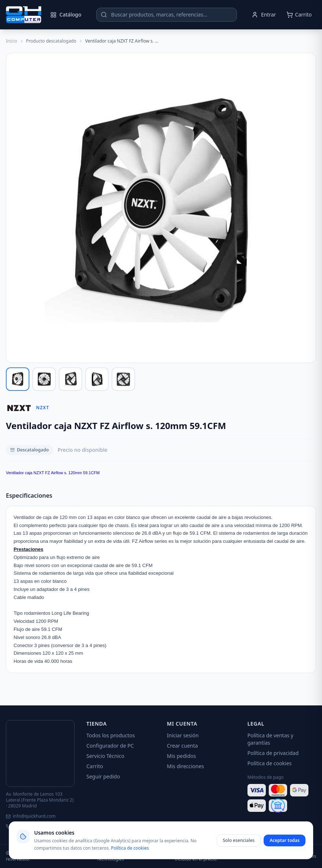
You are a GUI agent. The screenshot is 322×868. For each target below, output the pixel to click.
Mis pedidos (182, 756)
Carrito (95, 766)
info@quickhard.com (31, 816)
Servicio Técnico (105, 756)
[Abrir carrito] (299, 15)
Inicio (12, 41)
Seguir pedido (103, 776)
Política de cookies (270, 763)
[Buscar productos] (167, 15)
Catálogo (66, 14)
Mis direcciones (186, 766)
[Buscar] (104, 15)
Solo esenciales (239, 840)
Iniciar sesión (183, 735)
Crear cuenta (182, 746)
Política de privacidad (273, 753)
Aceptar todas (285, 840)
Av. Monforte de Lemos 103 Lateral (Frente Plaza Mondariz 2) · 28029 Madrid (40, 800)
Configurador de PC (110, 746)
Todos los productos (111, 735)
